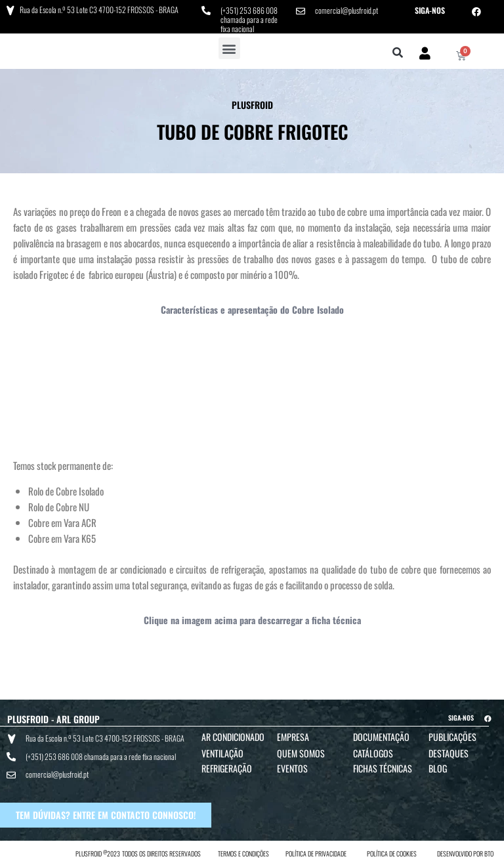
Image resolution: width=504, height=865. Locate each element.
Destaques (449, 753)
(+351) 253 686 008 (249, 10)
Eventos (292, 768)
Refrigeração (227, 768)
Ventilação (222, 753)
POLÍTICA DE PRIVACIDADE (316, 853)
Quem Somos (301, 753)
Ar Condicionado (233, 737)
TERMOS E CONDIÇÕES (243, 853)
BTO (489, 853)
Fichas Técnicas (383, 768)
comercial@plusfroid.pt (346, 10)
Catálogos (373, 753)
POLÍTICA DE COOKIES (392, 853)
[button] (229, 48)
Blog (438, 768)
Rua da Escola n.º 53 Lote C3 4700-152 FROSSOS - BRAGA (99, 10)
